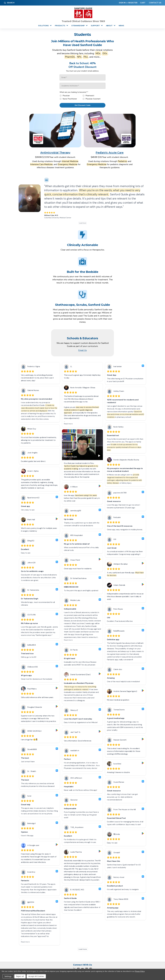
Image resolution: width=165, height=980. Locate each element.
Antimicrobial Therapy (55, 153)
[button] (55, 129)
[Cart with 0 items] (142, 3)
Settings (8, 976)
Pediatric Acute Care (110, 153)
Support (95, 26)
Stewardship (78, 26)
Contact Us (155, 3)
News (121, 26)
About (109, 26)
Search (9, 3)
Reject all (20, 976)
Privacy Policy (140, 971)
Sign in (122, 3)
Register (133, 3)
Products (60, 26)
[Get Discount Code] (82, 105)
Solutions (43, 26)
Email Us (83, 350)
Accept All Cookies (36, 976)
